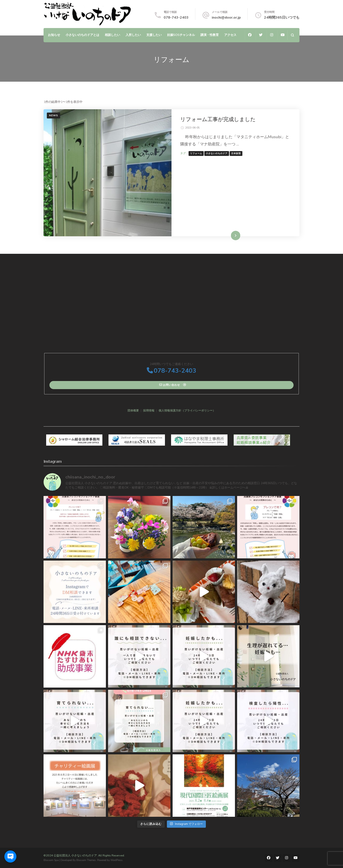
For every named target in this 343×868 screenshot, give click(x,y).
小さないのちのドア (217, 153)
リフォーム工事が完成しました (218, 119)
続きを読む (229, 235)
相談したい (112, 35)
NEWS (53, 115)
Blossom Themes (86, 860)
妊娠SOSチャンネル (181, 35)
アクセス (230, 35)
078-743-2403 (176, 18)
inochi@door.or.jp (226, 18)
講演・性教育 (210, 35)
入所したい (133, 35)
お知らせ (54, 35)
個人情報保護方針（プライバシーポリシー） (187, 411)
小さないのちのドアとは (82, 35)
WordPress (116, 860)
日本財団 (236, 153)
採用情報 (149, 411)
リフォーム (196, 153)
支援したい (154, 35)
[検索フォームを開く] (292, 35)
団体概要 (133, 411)
